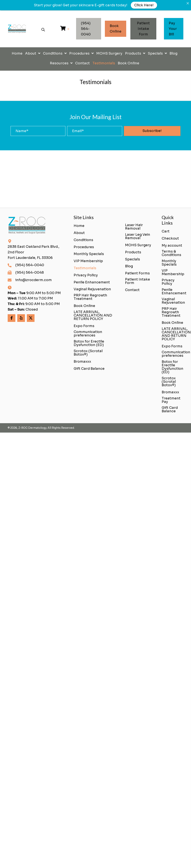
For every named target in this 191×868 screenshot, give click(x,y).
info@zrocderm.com (34, 280)
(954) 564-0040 (30, 265)
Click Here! (144, 5)
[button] (152, 131)
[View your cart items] (65, 29)
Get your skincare (78, 5)
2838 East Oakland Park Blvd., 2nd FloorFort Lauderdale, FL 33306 (34, 252)
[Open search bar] (43, 29)
